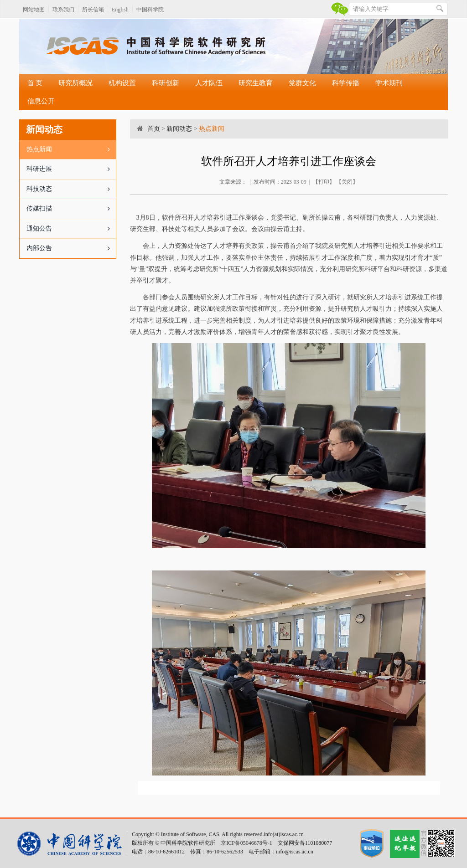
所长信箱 (93, 10)
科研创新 (166, 83)
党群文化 (302, 83)
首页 (154, 129)
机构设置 (122, 83)
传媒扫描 (71, 209)
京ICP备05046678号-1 (246, 843)
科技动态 (71, 189)
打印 (324, 182)
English (120, 10)
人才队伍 (209, 83)
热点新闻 (71, 149)
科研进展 (71, 169)
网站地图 (34, 10)
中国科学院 (150, 10)
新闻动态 (179, 129)
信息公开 (41, 101)
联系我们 (63, 10)
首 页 (35, 83)
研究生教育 (256, 83)
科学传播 (346, 83)
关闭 (347, 182)
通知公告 (71, 229)
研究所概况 (75, 83)
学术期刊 (389, 83)
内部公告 (71, 248)
